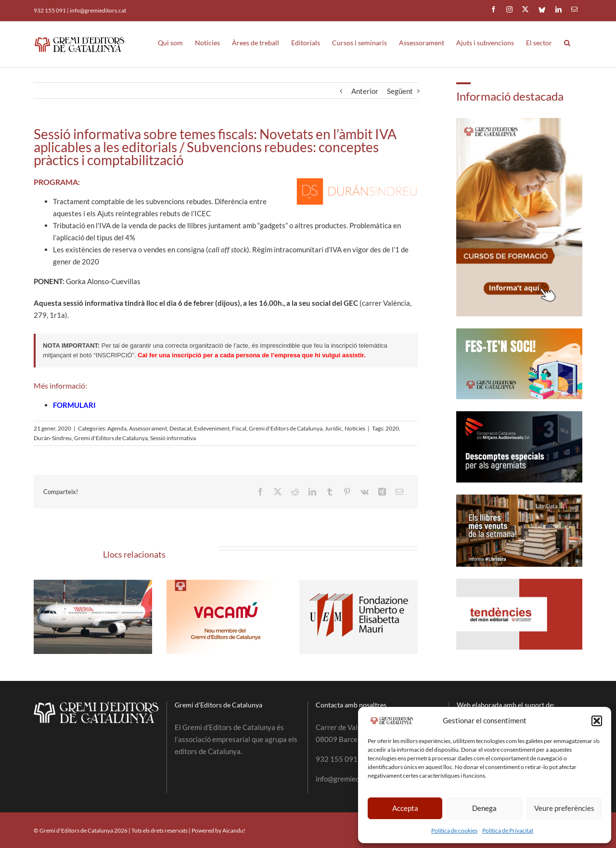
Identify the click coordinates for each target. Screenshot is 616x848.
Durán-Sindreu (53, 438)
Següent (400, 91)
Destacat (180, 428)
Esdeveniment (212, 428)
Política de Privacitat (508, 830)
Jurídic (334, 428)
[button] (597, 721)
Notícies (355, 428)
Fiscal (239, 428)
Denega (484, 808)
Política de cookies (454, 830)
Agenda (117, 428)
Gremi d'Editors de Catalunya (286, 428)
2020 (392, 428)
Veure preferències (564, 808)
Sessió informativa (173, 438)
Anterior (365, 91)
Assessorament (148, 428)
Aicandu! (234, 830)
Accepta (405, 808)
